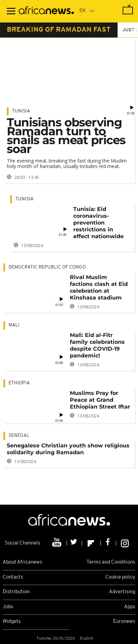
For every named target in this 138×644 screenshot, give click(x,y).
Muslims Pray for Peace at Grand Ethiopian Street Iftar (100, 400)
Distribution (16, 592)
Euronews (124, 622)
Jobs (8, 607)
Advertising (122, 592)
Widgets (12, 622)
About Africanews (22, 562)
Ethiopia (19, 383)
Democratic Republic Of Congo (47, 267)
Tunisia (21, 111)
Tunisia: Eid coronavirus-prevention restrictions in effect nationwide (98, 223)
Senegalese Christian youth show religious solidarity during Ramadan (68, 449)
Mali (14, 325)
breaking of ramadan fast (59, 30)
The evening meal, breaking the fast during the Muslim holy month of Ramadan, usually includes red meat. (67, 163)
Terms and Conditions (111, 562)
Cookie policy (120, 577)
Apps (130, 607)
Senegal (19, 436)
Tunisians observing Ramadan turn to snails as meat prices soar (66, 136)
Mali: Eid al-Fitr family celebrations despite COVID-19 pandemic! (97, 345)
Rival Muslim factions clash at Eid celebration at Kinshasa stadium (99, 287)
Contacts (13, 577)
